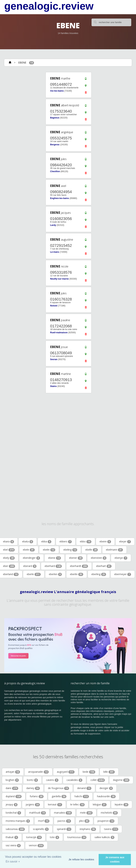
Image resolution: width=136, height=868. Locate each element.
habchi (82, 796)
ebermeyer (123, 574)
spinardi (64, 829)
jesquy (12, 805)
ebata (28, 541)
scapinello (41, 829)
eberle (34, 574)
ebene (55, 558)
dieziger (106, 788)
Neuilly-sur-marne (59, 279)
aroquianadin (38, 772)
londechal (13, 813)
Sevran (54, 359)
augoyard (66, 772)
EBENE (22, 63)
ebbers (66, 541)
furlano (37, 796)
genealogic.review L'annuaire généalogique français (68, 592)
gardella (59, 796)
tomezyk (34, 837)
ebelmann (114, 550)
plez (84, 821)
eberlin (77, 574)
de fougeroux (59, 788)
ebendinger (31, 558)
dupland (14, 796)
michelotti (109, 813)
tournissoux (77, 837)
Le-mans (55, 252)
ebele (29, 550)
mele (86, 813)
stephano (88, 829)
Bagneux (55, 118)
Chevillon (55, 171)
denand (84, 788)
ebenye (121, 558)
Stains (53, 386)
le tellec (77, 805)
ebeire (105, 541)
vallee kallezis (104, 837)
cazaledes (74, 780)
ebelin (49, 550)
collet (98, 780)
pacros (64, 821)
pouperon (106, 821)
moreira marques (18, 821)
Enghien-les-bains (59, 198)
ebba (46, 541)
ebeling (70, 550)
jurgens (33, 805)
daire (12, 788)
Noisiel (54, 306)
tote (55, 837)
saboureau (15, 829)
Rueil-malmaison (59, 333)
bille (109, 772)
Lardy (53, 225)
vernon (36, 845)
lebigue (100, 805)
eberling (99, 574)
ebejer (125, 541)
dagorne (121, 780)
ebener (76, 558)
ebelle (92, 550)
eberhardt (79, 566)
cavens (52, 780)
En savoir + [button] (13, 862)
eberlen (55, 574)
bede (89, 772)
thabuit (12, 837)
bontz (32, 780)
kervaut (55, 805)
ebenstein (99, 558)
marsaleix (63, 813)
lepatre (122, 805)
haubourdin (106, 796)
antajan (13, 772)
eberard (30, 566)
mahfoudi (38, 813)
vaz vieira (13, 845)
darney (33, 788)
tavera (111, 829)
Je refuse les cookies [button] (81, 859)
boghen (12, 780)
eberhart (104, 566)
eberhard (53, 566)
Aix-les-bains (57, 91)
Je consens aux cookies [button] (115, 859)
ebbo (86, 541)
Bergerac (55, 145)
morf (44, 821)
